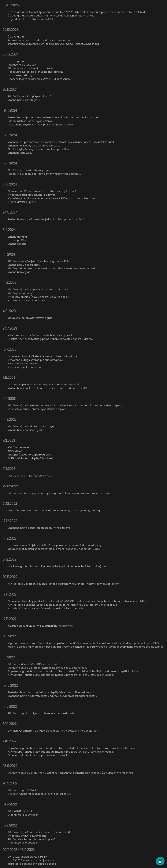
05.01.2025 (11, 5)
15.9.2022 (10, 825)
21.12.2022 (10, 504)
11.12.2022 (9, 538)
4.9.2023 (9, 311)
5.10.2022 (9, 724)
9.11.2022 (9, 636)
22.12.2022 (10, 486)
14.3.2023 (9, 420)
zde (81, 608)
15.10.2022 (10, 685)
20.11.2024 (10, 90)
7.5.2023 (9, 378)
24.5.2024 (10, 212)
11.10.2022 (10, 706)
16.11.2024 (10, 135)
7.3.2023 (9, 441)
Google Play (65, 626)
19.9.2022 (10, 804)
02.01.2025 (11, 30)
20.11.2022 (10, 577)
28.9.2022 (10, 766)
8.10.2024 (10, 184)
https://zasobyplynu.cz (39, 476)
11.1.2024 (9, 254)
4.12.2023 (9, 283)
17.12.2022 (10, 521)
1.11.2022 (9, 657)
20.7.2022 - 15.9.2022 (19, 850)
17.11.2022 (9, 594)
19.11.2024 (10, 111)
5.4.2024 (9, 230)
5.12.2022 (9, 559)
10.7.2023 (9, 349)
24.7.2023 (10, 328)
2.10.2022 (9, 741)
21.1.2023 (9, 469)
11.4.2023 (9, 399)
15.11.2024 (10, 163)
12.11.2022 (9, 619)
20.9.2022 (10, 783)
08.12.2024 (11, 54)
